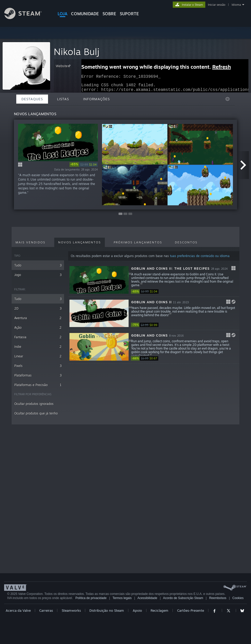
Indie (38, 347)
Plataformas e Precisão (38, 385)
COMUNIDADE (85, 14)
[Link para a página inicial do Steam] (27, 18)
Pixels (38, 366)
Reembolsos (218, 598)
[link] (84, 165)
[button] (154, 280)
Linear (38, 356)
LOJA (62, 14)
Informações (96, 99)
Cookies (238, 598)
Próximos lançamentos (138, 242)
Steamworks (71, 610)
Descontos (186, 242)
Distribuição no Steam (107, 610)
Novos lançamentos (80, 242)
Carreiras (46, 610)
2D (38, 308)
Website (64, 66)
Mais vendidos (30, 242)
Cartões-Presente (191, 610)
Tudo (38, 265)
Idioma (236, 5)
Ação (38, 327)
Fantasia (38, 337)
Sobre (109, 14)
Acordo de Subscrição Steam (183, 598)
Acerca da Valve (18, 610)
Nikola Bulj (77, 52)
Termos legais (122, 598)
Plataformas (38, 375)
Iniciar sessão (217, 5)
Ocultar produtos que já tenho (36, 413)
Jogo (38, 275)
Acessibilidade (147, 598)
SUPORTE (129, 14)
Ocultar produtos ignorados (34, 404)
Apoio (137, 610)
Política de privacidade (91, 598)
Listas (63, 99)
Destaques (32, 99)
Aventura (38, 318)
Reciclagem (159, 610)
